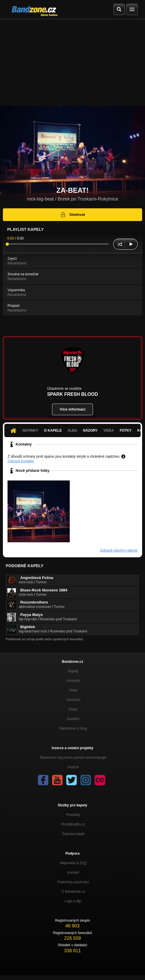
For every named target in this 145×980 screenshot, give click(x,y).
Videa (109, 430)
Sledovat (72, 215)
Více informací (72, 409)
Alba (72, 430)
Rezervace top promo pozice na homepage (73, 758)
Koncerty (73, 681)
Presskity (73, 815)
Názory (90, 430)
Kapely (73, 671)
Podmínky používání (73, 882)
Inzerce (73, 767)
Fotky (126, 430)
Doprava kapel (73, 834)
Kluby (73, 709)
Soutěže (73, 719)
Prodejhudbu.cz (73, 824)
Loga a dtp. (73, 901)
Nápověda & (73, 863)
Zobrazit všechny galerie (119, 550)
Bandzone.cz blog (73, 728)
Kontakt (73, 873)
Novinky (30, 430)
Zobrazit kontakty (21, 461)
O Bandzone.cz (73, 892)
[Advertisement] (72, 62)
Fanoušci (73, 700)
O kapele (53, 430)
